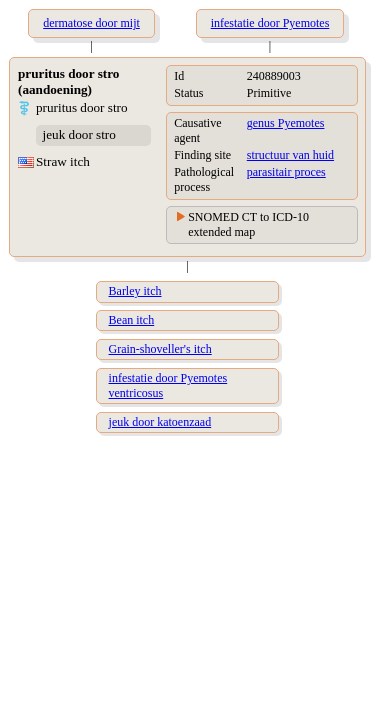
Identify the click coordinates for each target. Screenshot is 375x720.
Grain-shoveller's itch (160, 349)
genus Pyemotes (286, 123)
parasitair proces (286, 172)
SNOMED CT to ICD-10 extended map (248, 224)
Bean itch (132, 320)
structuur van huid (290, 155)
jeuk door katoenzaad (160, 422)
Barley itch (135, 291)
